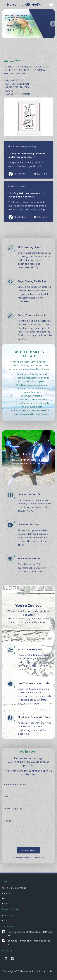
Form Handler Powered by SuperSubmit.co (28, 857)
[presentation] (27, 841)
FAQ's (5, 898)
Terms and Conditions (14, 888)
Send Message (29, 850)
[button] (4, 24)
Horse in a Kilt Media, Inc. (39, 971)
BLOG (5, 921)
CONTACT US (8, 916)
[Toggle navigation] (51, 5)
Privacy (6, 903)
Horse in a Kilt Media (24, 4)
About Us (7, 893)
